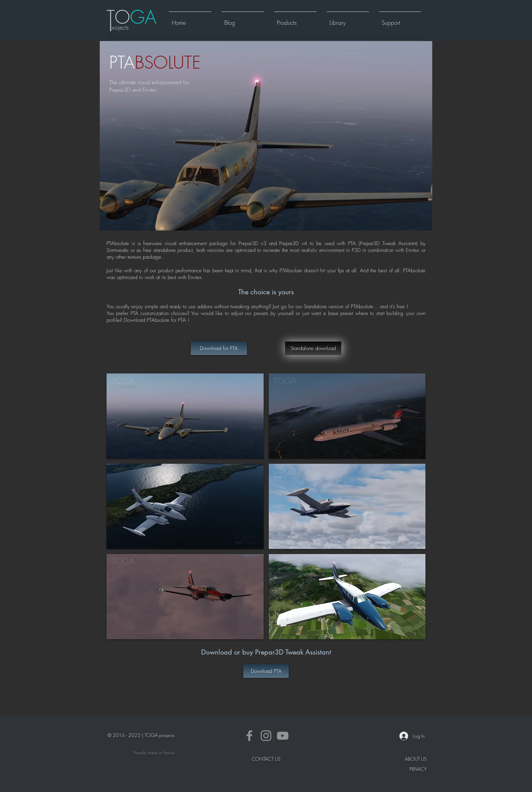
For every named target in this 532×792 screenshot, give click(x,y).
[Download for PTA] (219, 348)
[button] (295, 20)
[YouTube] (283, 736)
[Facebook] (249, 736)
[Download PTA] (266, 671)
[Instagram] (266, 736)
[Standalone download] (313, 348)
